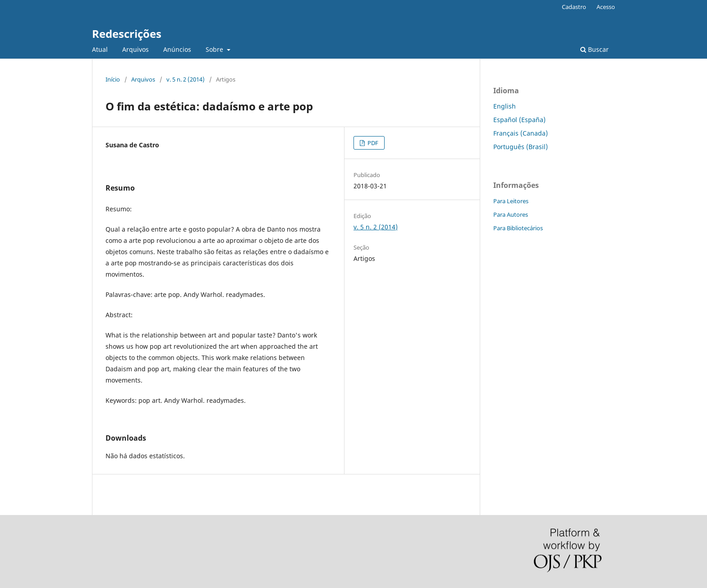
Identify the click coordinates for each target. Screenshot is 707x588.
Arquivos (135, 49)
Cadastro (574, 7)
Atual (100, 49)
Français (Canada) (521, 133)
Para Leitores (511, 201)
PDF (372, 143)
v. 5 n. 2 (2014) (186, 79)
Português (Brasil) (521, 147)
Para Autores (511, 214)
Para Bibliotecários (518, 228)
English (505, 106)
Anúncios (177, 49)
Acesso (606, 7)
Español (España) (519, 120)
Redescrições (127, 34)
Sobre (215, 49)
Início (113, 79)
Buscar (595, 49)
